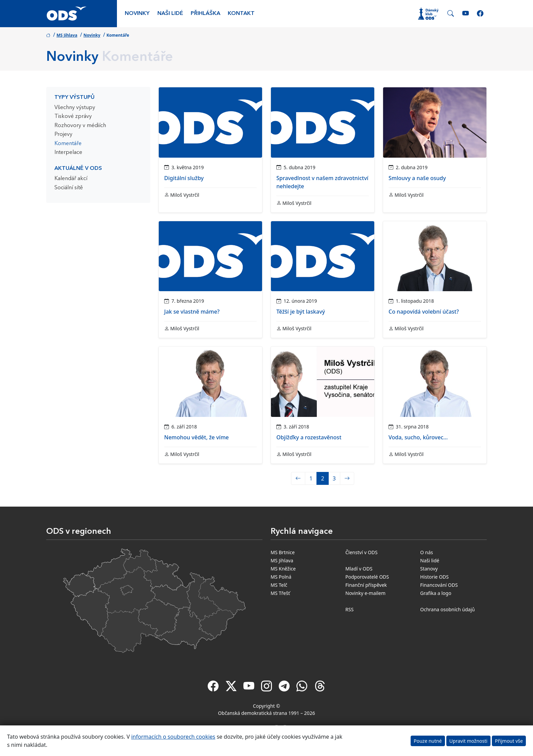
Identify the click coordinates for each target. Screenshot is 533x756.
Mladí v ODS (359, 569)
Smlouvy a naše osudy (417, 178)
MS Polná (281, 577)
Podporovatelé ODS (367, 577)
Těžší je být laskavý (301, 312)
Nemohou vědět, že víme (196, 437)
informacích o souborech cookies (173, 737)
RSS (349, 609)
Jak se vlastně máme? (192, 312)
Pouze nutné (428, 741)
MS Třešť (280, 593)
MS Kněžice (283, 569)
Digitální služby (184, 178)
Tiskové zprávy (73, 117)
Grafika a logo (436, 593)
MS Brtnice (283, 552)
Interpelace (68, 153)
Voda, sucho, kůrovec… (418, 437)
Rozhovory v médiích (80, 126)
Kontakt (241, 14)
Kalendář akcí (71, 179)
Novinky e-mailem (365, 593)
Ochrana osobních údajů (448, 609)
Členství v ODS (362, 552)
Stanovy (429, 569)
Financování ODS (439, 585)
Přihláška (205, 14)
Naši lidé (170, 14)
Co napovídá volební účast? (424, 312)
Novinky (137, 14)
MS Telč (279, 585)
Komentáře (68, 144)
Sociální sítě (69, 188)
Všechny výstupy (75, 108)
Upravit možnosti (468, 741)
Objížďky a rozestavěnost (309, 437)
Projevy (63, 135)
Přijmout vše (509, 741)
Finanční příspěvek (366, 585)
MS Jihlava (67, 35)
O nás (427, 552)
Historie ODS (434, 577)
